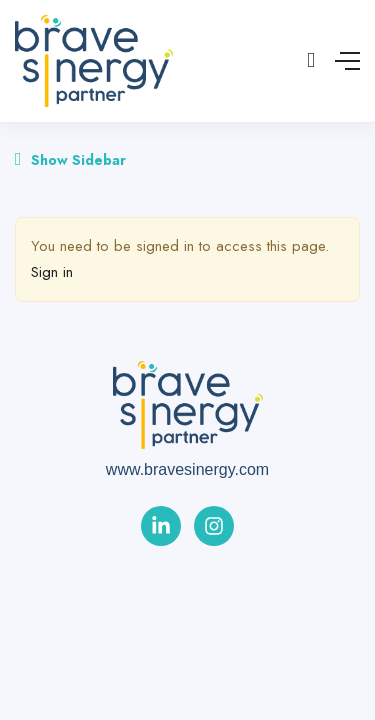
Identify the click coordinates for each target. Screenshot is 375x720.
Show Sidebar (70, 160)
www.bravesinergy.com (187, 469)
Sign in (52, 272)
